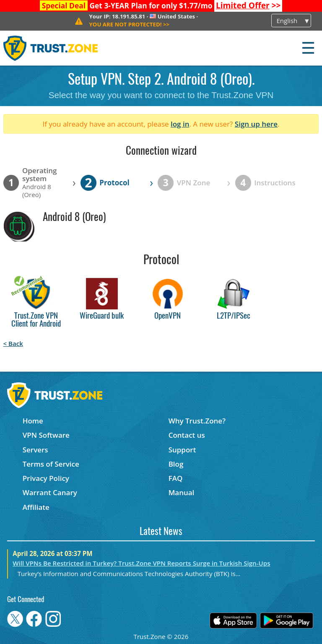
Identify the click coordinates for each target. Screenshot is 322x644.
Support (182, 450)
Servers (35, 450)
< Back (13, 343)
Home (33, 421)
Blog (176, 464)
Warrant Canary (50, 492)
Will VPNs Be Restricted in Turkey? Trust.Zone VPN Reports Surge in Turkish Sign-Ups (141, 563)
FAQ (176, 478)
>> (248, 5)
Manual (182, 492)
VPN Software (46, 435)
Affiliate (36, 507)
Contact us (187, 435)
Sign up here (256, 124)
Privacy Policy (46, 478)
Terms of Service (51, 464)
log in (180, 124)
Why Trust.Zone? (197, 421)
